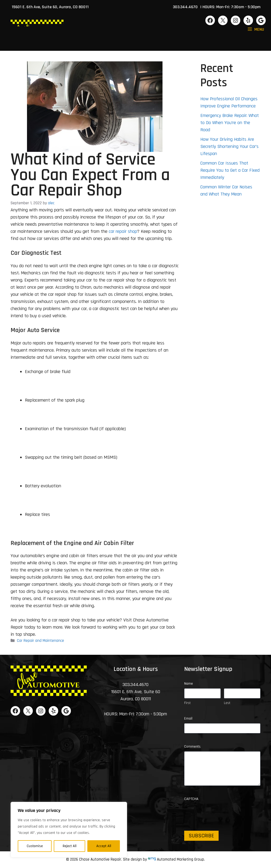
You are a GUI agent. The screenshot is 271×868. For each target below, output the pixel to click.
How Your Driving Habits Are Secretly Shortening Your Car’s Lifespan (229, 146)
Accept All (104, 846)
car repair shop (123, 231)
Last (227, 703)
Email (188, 719)
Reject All (70, 846)
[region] (69, 830)
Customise (35, 846)
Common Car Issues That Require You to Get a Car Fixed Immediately (230, 170)
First (187, 703)
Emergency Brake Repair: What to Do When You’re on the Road (230, 123)
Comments (192, 747)
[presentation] (224, 814)
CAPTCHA (191, 799)
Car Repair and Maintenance (40, 641)
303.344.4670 (185, 7)
